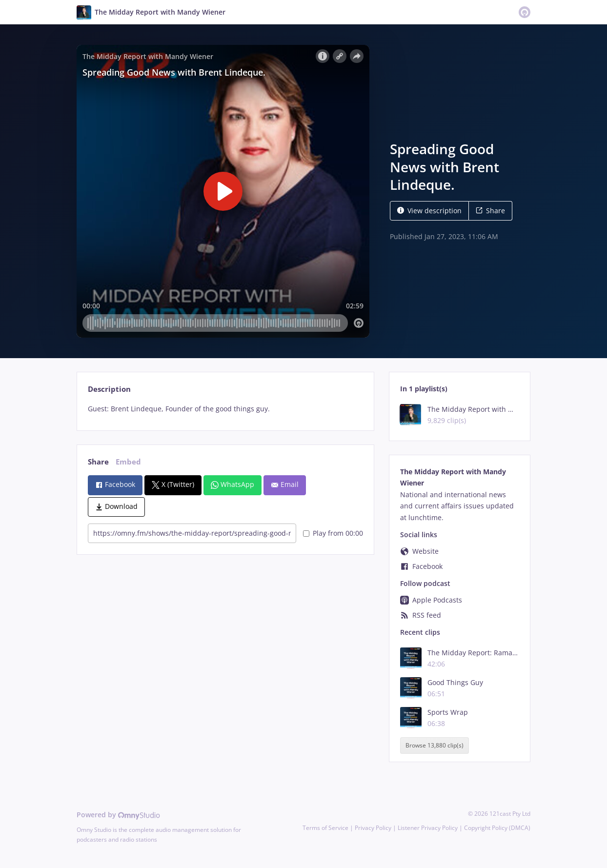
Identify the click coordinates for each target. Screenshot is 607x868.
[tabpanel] (225, 409)
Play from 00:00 (333, 533)
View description (429, 211)
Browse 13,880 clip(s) (435, 745)
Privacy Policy (373, 828)
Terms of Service (325, 828)
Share (490, 211)
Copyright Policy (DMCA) (497, 828)
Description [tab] (109, 389)
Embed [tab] (128, 462)
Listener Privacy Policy (428, 828)
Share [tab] (98, 462)
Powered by (118, 815)
